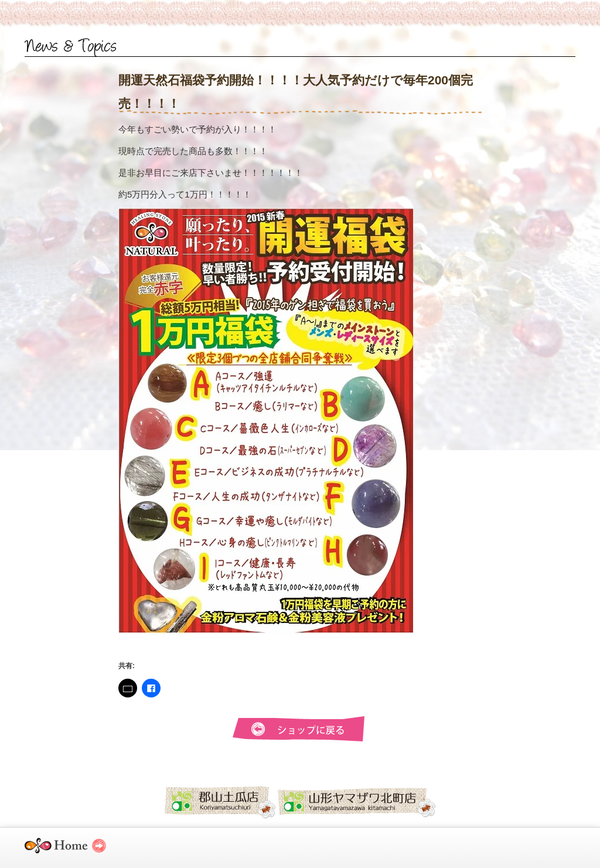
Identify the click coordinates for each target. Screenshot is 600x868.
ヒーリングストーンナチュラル (76, 851)
